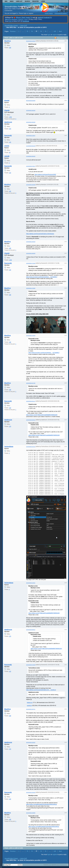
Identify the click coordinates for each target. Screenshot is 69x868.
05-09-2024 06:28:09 (31, 101)
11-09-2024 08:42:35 (31, 146)
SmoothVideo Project (15, 7)
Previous (13, 31)
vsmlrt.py (29, 706)
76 (32, 31)
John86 (7, 156)
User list (19, 1)
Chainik (7, 110)
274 (10, 129)
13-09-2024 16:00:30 (31, 253)
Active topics (49, 13)
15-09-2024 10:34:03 (31, 792)
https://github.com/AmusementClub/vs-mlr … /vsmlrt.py (41, 690)
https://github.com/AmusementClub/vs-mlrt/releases (40, 234)
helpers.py (30, 703)
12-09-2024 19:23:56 (31, 185)
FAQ (10, 21)
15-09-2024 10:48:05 (31, 813)
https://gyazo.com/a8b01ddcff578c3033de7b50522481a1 (42, 804)
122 (10, 142)
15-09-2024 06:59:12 (31, 630)
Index (12, 1)
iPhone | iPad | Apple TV (24, 18)
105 (55, 31)
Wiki (6, 1)
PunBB (50, 865)
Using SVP (23, 26)
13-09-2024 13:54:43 (31, 242)
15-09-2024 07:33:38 (31, 665)
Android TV (48, 18)
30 (10, 153)
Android (40, 18)
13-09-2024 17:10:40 (31, 263)
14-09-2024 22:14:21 (31, 447)
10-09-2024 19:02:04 (31, 110)
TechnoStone (9, 447)
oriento (7, 146)
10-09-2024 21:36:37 (31, 136)
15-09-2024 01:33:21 (31, 583)
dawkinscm (8, 122)
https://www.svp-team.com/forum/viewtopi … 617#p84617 (42, 277)
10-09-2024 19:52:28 (31, 122)
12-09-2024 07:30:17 (31, 166)
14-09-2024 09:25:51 (31, 420)
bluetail (7, 100)
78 (41, 31)
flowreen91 (8, 136)
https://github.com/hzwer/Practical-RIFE (45, 175)
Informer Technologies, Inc (62, 865)
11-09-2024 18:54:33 (31, 156)
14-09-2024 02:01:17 (31, 401)
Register (35, 1)
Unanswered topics (61, 13)
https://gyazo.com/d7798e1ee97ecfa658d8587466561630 (42, 415)
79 (45, 31)
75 (27, 31)
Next (60, 31)
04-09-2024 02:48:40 (31, 41)
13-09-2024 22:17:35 (31, 383)
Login (43, 1)
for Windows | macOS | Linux (16, 19)
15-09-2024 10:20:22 (31, 742)
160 (10, 48)
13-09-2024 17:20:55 (31, 288)
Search (27, 1)
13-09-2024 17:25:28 (31, 336)
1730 (10, 117)
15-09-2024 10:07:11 (31, 709)
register (55, 35)
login (49, 35)
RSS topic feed (62, 38)
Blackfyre (8, 41)
